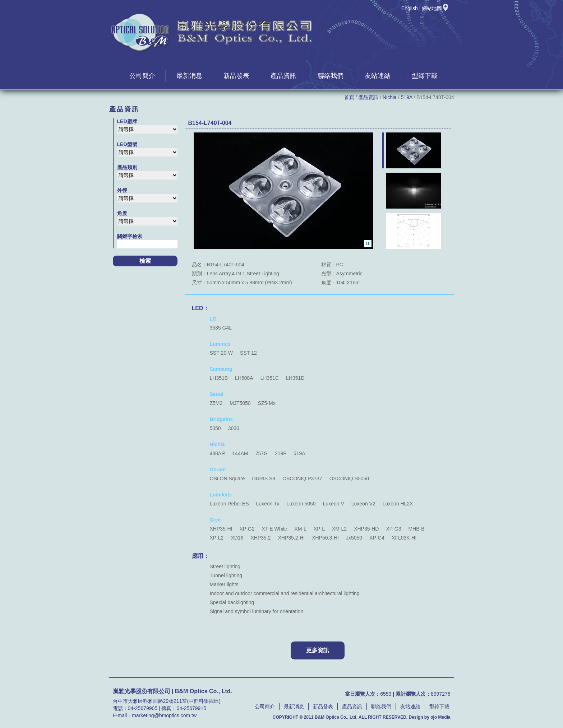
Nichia (390, 97)
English (410, 8)
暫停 (368, 244)
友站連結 (378, 76)
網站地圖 (435, 8)
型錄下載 (425, 76)
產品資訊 (283, 76)
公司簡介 (142, 76)
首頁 (349, 97)
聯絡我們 (331, 76)
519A (407, 97)
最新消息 (189, 76)
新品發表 (236, 76)
